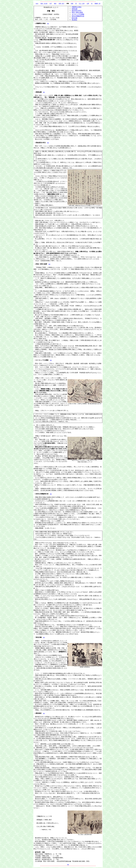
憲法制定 (75, 20)
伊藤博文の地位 (77, 7)
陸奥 (72, 4)
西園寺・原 (97, 4)
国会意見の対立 (77, 11)
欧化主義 (75, 18)
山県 (88, 4)
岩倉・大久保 (44, 4)
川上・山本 (82, 4)
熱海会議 (75, 9)
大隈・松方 (61, 4)
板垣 (55, 4)
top (48, 23)
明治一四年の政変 (77, 12)
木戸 (51, 4)
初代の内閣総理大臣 (78, 16)
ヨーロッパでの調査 (78, 14)
